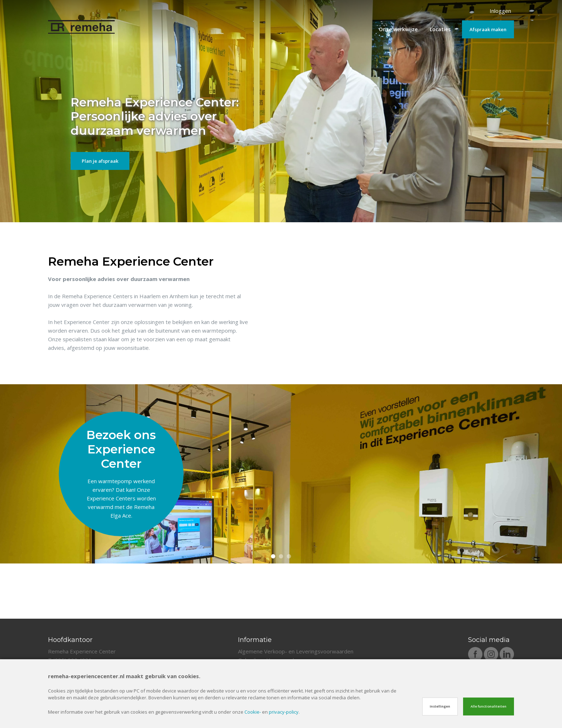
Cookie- (253, 712)
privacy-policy (284, 712)
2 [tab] (281, 612)
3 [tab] (289, 612)
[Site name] (81, 22)
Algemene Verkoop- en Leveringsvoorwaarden (296, 651)
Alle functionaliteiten (489, 706)
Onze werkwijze (398, 29)
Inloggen (500, 11)
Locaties (440, 29)
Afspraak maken (488, 29)
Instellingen (440, 706)
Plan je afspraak (100, 161)
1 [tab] (273, 612)
